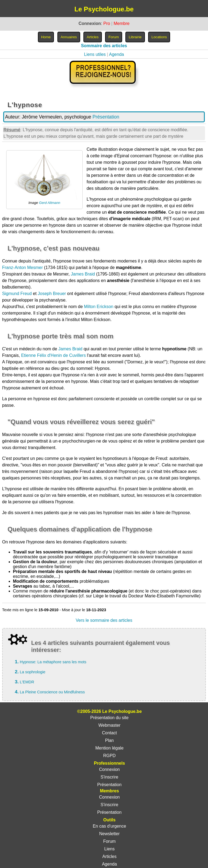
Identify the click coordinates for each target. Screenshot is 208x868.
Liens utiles (95, 54)
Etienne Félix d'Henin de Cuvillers (53, 355)
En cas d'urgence (109, 826)
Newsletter (109, 834)
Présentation (106, 117)
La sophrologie (32, 672)
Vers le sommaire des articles (104, 620)
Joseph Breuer (52, 294)
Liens (109, 849)
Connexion (110, 769)
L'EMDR (27, 682)
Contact (109, 733)
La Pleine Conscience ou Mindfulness (52, 692)
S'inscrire (109, 777)
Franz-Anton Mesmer (22, 268)
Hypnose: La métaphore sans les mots (53, 662)
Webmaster (109, 725)
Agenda (117, 54)
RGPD (109, 756)
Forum (109, 841)
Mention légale (109, 748)
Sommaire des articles (104, 46)
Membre (121, 23)
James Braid (83, 274)
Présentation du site (109, 718)
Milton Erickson (99, 307)
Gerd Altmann (50, 203)
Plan (109, 740)
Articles (109, 856)
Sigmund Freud (17, 294)
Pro (107, 23)
